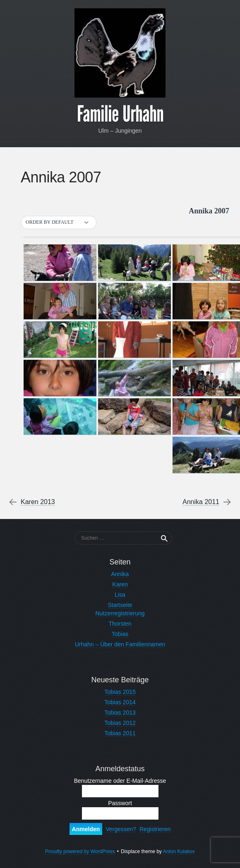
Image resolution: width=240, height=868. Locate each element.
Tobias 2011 (120, 733)
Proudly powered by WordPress (80, 851)
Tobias (120, 634)
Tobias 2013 (120, 713)
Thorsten (120, 624)
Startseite (120, 605)
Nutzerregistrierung (120, 613)
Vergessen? (121, 829)
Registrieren (155, 829)
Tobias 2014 (120, 702)
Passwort (120, 803)
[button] (59, 222)
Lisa (120, 595)
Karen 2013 (38, 502)
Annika (120, 574)
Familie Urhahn (120, 114)
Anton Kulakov (179, 851)
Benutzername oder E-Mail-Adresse (120, 781)
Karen (120, 584)
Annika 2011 (201, 502)
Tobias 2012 (120, 723)
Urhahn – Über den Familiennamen (120, 644)
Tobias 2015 (120, 692)
